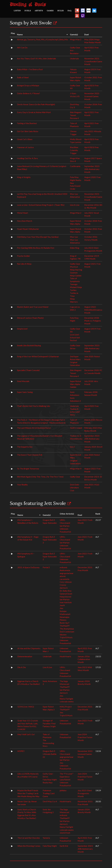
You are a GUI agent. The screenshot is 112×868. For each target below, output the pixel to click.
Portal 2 (46, 567)
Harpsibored (65, 597)
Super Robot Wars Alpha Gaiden (75, 384)
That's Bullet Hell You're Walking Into (34, 406)
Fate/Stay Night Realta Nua (76, 180)
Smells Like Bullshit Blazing (29, 345)
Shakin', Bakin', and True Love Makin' (33, 307)
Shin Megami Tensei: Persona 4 (76, 115)
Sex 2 (72, 447)
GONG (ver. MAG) (26, 707)
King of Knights (24, 177)
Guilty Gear (75, 264)
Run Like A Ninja (24, 264)
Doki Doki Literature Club (75, 487)
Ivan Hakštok (66, 602)
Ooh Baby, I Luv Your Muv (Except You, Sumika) (38, 237)
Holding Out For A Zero (27, 158)
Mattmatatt (65, 614)
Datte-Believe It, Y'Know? (28, 93)
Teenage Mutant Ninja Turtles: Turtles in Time (76, 290)
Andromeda (65, 570)
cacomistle (65, 579)
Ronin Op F (65, 623)
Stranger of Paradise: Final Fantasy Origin (49, 723)
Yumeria (46, 838)
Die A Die (22, 667)
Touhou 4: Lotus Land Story (75, 412)
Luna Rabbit (65, 780)
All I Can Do (22, 47)
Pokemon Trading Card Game (49, 793)
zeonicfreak (65, 833)
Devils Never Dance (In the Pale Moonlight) (36, 104)
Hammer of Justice (25, 147)
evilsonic (64, 567)
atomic (63, 576)
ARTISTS (39, 11)
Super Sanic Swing (25, 392)
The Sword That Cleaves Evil (30, 455)
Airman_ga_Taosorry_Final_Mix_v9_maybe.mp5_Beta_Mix (42, 39)
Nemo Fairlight (66, 699)
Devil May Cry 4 (50, 801)
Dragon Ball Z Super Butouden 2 (50, 540)
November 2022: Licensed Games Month (92, 96)
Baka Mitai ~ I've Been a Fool (30, 69)
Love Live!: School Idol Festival (75, 337)
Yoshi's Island (76, 428)
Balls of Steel (23, 77)
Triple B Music (66, 637)
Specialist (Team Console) (28, 370)
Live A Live (75, 205)
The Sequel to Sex (25, 447)
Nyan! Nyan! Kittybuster (28, 229)
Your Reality (22, 485)
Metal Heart (23, 213)
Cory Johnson (66, 582)
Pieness (63, 620)
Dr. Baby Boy (66, 591)
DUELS (28, 11)
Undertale (74, 58)
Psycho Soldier (24, 256)
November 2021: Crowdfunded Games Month (94, 61)
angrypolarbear (67, 573)
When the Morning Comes (29, 846)
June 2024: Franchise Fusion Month (85, 737)
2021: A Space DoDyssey (28, 567)
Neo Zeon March (25, 221)
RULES (61, 11)
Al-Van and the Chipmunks (29, 648)
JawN (62, 605)
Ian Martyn (65, 526)
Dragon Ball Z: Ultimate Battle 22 (50, 754)
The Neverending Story (48, 743)
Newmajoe (65, 617)
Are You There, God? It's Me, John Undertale (36, 58)
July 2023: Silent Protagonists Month (85, 793)
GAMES (50, 11)
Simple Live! (22, 329)
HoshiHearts (65, 656)
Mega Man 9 (76, 469)
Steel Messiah (23, 381)
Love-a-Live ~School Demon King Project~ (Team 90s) (41, 205)
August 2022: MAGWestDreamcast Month (94, 310)
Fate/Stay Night (50, 846)
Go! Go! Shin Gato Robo (28, 131)
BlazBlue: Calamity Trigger (74, 150)
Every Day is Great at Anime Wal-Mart (34, 112)
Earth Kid (64, 846)
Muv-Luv (74, 237)
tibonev (63, 635)
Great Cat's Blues (25, 139)
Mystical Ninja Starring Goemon (76, 270)
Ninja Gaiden (76, 276)
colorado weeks (67, 701)
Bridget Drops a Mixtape (28, 85)
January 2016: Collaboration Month (84, 659)
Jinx (61, 608)
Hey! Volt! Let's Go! (26, 734)
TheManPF (65, 626)
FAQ (69, 11)
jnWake (63, 790)
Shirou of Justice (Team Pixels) (30, 318)
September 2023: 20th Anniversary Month (92, 169)
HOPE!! (21, 751)
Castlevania (75, 166)
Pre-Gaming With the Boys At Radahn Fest (36, 248)
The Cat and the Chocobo (29, 838)
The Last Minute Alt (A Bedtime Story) (34, 428)
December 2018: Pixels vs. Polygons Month (93, 321)
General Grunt (66, 594)
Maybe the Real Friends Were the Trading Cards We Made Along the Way (28, 793)
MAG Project (66, 707)
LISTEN (17, 11)
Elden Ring (75, 248)
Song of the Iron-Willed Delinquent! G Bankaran (38, 356)
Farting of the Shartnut (27, 123)
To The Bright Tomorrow (28, 469)
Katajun (63, 611)
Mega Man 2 (76, 39)
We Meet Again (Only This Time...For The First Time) (40, 477)
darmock (64, 588)
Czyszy (63, 585)
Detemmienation (25, 656)
